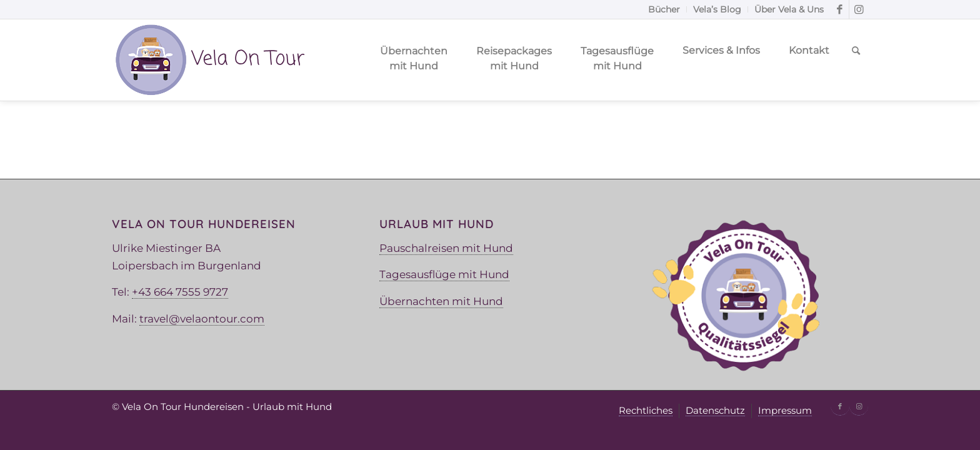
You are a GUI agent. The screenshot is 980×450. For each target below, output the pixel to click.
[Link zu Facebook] (840, 9)
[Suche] (856, 60)
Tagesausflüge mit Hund (444, 274)
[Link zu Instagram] (859, 9)
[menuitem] (664, 9)
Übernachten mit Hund (441, 301)
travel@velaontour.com (202, 319)
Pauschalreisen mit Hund (446, 248)
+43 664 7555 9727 (180, 292)
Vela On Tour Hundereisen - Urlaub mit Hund (227, 407)
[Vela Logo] (209, 60)
